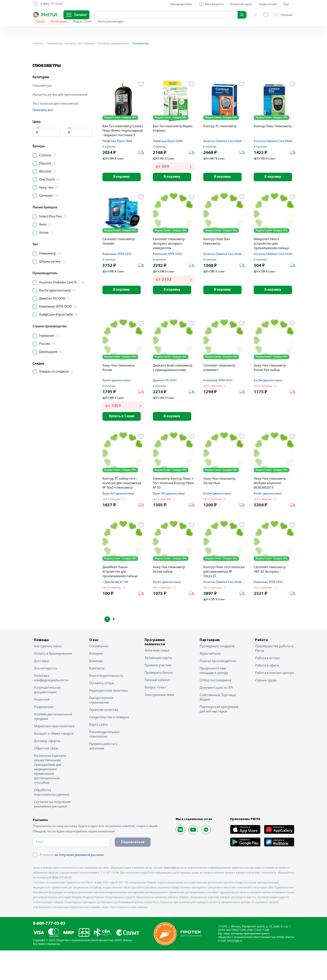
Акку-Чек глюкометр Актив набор (169, 599)
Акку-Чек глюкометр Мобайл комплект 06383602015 (270, 513)
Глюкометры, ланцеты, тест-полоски (71, 44)
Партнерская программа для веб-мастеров (219, 739)
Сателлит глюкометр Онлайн (118, 270)
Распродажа (59, 22)
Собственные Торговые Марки (218, 727)
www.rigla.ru (172, 897)
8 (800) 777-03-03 (61, 907)
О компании (99, 676)
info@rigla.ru (235, 970)
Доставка (41, 691)
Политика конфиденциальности (51, 708)
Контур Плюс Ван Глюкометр (217, 270)
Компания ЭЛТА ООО (117, 283)
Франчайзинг (210, 683)
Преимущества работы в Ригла (274, 678)
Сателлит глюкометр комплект (219, 397)
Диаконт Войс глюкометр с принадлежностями (173, 397)
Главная (38, 44)
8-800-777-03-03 (49, 953)
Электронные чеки (159, 724)
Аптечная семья (157, 680)
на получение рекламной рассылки (79, 884)
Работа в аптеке (267, 688)
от (38, 156)
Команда (96, 691)
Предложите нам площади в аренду (214, 700)
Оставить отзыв (102, 713)
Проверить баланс (159, 702)
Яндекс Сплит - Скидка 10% (120, 146)
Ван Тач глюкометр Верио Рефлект (173, 157)
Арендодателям (181, 4)
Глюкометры (42, 114)
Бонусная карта (241, 4)
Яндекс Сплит (83, 22)
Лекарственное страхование (101, 730)
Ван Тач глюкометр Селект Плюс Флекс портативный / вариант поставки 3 (123, 159)
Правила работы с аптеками (103, 776)
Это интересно (46, 698)
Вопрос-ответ (155, 717)
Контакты (97, 698)
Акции (40, 22)
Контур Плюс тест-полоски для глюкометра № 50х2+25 (224, 601)
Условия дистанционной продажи (53, 746)
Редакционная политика (108, 720)
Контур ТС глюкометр (220, 155)
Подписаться (133, 872)
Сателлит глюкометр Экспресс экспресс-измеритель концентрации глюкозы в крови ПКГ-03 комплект (173, 273)
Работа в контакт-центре (274, 702)
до (70, 156)
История (96, 683)
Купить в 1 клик (123, 446)
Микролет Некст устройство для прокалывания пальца (271, 272)
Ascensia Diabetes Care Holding (224, 169)
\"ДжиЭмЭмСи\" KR (115, 612)
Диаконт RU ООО (165, 410)
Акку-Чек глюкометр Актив (119, 397)
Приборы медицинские (116, 44)
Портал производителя (218, 691)
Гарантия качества (104, 739)
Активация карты (158, 687)
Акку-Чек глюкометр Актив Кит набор (270, 397)
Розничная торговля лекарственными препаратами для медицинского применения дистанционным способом (50, 799)
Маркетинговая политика (54, 756)
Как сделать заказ (48, 676)
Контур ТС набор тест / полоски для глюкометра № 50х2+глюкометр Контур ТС (122, 513)
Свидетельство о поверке (109, 747)
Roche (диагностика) (116, 410)
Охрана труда (266, 710)
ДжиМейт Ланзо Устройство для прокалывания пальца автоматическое (120, 601)
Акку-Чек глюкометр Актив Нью (219, 510)
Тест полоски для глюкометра (55, 132)
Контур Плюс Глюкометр (273, 155)
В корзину (123, 205)
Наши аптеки (268, 4)
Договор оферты (47, 771)
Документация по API (217, 717)
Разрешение (44, 736)
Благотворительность (106, 705)
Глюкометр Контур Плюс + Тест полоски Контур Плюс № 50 (173, 513)
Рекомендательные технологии (104, 764)
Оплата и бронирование (53, 683)
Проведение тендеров (217, 676)
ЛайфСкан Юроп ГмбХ (117, 169)
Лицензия (42, 729)
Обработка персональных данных (52, 822)
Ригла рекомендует (111, 22)
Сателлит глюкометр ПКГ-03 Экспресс (270, 599)
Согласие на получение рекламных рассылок (52, 834)
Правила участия (158, 695)
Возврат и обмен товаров (54, 763)
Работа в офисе (267, 695)
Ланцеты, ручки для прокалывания (60, 123)
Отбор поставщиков (215, 710)
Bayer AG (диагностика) (118, 523)
